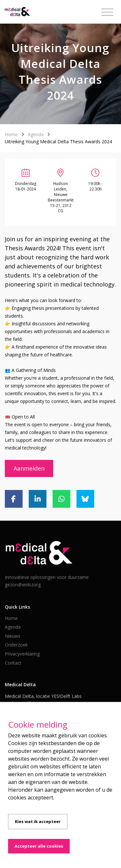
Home (11, 134)
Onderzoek (16, 645)
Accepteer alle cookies (39, 846)
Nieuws (13, 636)
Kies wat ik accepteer (38, 821)
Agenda (36, 134)
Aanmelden (29, 468)
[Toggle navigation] (107, 12)
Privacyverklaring (22, 654)
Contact (13, 663)
